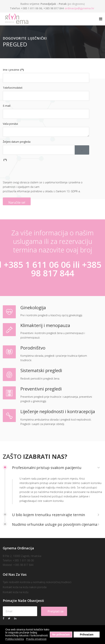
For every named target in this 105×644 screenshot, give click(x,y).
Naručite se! (17, 202)
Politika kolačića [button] (15, 639)
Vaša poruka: (10, 124)
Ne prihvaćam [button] (61, 635)
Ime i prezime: (13, 70)
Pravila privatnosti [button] (36, 639)
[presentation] (31, 170)
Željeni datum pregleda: (17, 142)
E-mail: (7, 106)
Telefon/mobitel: (13, 88)
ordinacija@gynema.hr (79, 8)
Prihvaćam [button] (87, 635)
